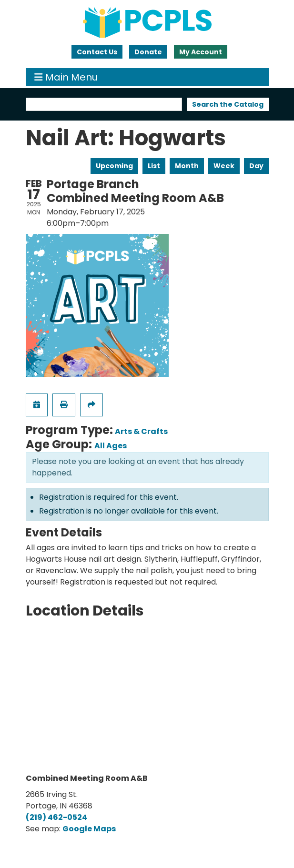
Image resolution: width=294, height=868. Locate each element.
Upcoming (114, 166)
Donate (148, 52)
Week (224, 166)
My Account (201, 52)
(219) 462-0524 (56, 817)
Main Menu (66, 77)
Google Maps (89, 829)
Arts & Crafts (141, 431)
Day (256, 166)
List (154, 166)
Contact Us (97, 52)
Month (187, 166)
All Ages (111, 446)
